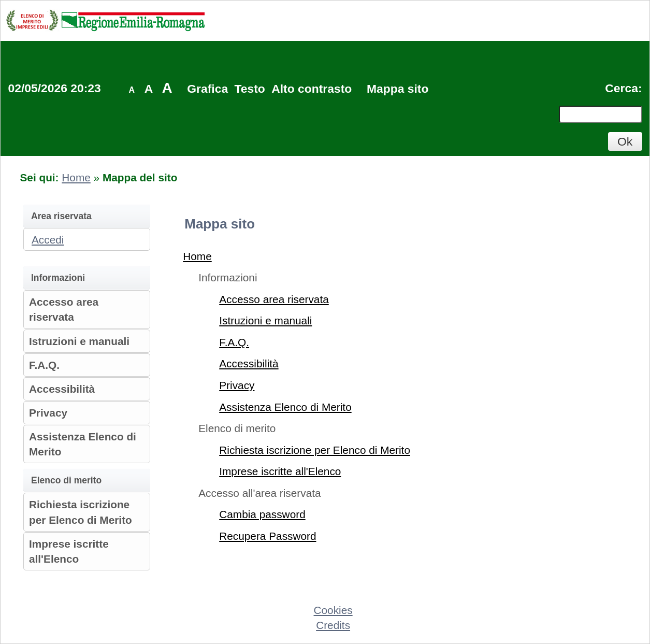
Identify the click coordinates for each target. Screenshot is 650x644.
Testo (250, 89)
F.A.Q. (44, 365)
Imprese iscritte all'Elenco (280, 471)
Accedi (48, 240)
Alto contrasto (312, 89)
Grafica (207, 89)
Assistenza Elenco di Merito (285, 407)
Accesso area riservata (274, 299)
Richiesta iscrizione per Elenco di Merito (315, 450)
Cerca (622, 88)
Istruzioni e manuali (79, 341)
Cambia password (262, 514)
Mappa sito (398, 89)
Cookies (333, 610)
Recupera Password (268, 536)
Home (76, 177)
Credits (333, 625)
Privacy (48, 413)
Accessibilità (62, 389)
